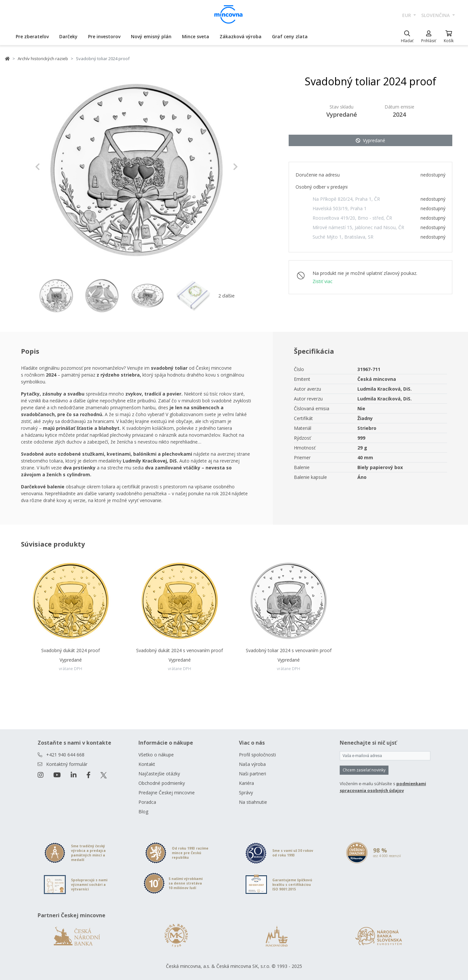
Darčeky (68, 36)
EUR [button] (407, 15)
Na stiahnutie (253, 802)
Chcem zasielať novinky (364, 770)
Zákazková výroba (241, 36)
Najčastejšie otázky (159, 774)
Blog (143, 811)
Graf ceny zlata (290, 36)
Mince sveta (196, 36)
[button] (50, 167)
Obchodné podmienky (162, 783)
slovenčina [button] (436, 15)
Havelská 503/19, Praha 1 (340, 208)
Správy (246, 793)
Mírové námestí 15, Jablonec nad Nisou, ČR (358, 227)
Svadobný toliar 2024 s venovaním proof (289, 650)
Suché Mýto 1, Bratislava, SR (343, 237)
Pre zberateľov (32, 36)
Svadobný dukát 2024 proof (71, 650)
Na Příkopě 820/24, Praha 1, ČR (346, 199)
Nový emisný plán (151, 36)
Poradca (147, 802)
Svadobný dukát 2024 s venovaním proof (180, 650)
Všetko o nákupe (156, 755)
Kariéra (246, 783)
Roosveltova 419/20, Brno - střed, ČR (352, 218)
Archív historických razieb (43, 59)
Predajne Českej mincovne (167, 793)
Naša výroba (252, 764)
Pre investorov (104, 36)
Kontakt (147, 764)
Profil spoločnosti (257, 755)
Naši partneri (252, 774)
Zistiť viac (323, 281)
